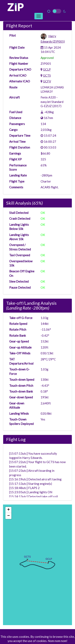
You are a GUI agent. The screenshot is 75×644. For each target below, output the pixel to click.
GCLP (47, 69)
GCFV (47, 81)
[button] (45, 558)
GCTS (47, 75)
